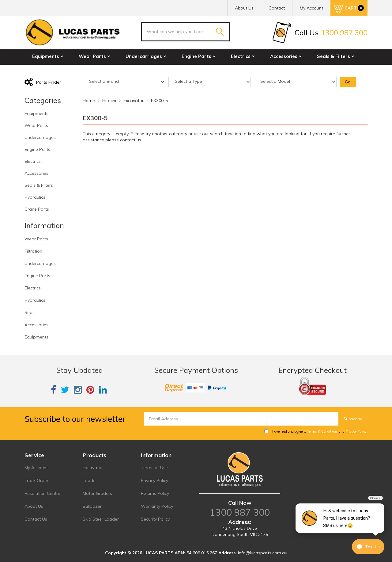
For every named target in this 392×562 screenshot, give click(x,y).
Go (348, 82)
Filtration (33, 251)
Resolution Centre (42, 493)
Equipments (48, 56)
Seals (30, 312)
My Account (36, 468)
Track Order (36, 480)
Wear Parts (94, 56)
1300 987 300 (240, 512)
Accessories (286, 56)
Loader (90, 480)
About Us (244, 8)
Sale (124, 69)
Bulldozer (92, 506)
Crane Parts (90, 69)
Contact (277, 8)
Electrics (243, 56)
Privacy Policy (356, 431)
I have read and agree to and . (316, 431)
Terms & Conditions (322, 431)
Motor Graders (97, 493)
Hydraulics (46, 69)
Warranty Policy (157, 506)
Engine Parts (199, 56)
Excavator (93, 468)
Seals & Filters (336, 56)
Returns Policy (155, 493)
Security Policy (155, 519)
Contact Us (36, 519)
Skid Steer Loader (101, 519)
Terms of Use (154, 468)
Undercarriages (146, 56)
